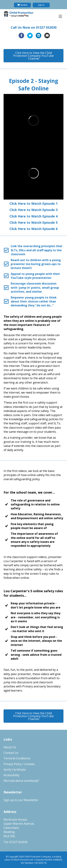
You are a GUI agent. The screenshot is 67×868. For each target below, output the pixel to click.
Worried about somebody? (21, 781)
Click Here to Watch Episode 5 (33, 222)
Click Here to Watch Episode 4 (33, 216)
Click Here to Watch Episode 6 (33, 229)
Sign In (41, 5)
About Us (10, 747)
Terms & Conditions (17, 758)
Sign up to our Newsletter (21, 800)
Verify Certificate (15, 770)
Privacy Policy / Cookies (19, 764)
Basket (22, 5)
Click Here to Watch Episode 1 (33, 203)
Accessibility (12, 775)
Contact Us (11, 753)
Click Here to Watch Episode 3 (33, 210)
